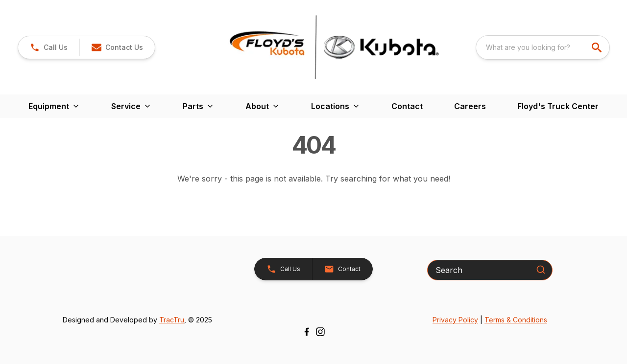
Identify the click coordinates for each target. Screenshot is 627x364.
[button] (117, 47)
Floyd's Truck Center (558, 106)
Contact (407, 106)
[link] (49, 47)
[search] (598, 47)
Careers (470, 106)
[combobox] (543, 47)
